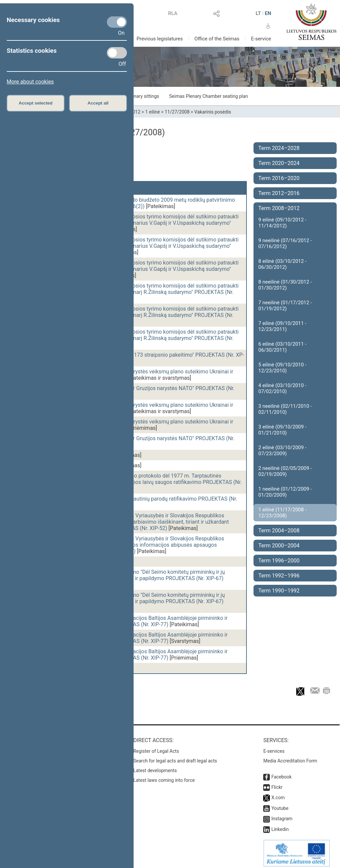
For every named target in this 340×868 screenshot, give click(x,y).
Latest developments (155, 767)
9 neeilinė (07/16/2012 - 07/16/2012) (285, 243)
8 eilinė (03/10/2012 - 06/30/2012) (283, 264)
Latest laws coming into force (164, 777)
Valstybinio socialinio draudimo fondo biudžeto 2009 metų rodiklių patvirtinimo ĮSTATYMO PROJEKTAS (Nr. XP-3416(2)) (142, 203)
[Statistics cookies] (117, 53)
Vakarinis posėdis (213, 112)
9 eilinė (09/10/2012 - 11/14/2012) (283, 223)
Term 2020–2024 (279, 163)
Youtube (280, 805)
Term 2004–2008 (279, 531)
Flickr (277, 784)
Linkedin (280, 826)
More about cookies (30, 82)
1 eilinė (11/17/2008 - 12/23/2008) (283, 513)
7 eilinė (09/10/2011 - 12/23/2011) (283, 326)
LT (258, 13)
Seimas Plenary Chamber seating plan (209, 96)
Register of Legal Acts (156, 748)
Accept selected (36, 103)
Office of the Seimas (217, 39)
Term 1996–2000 (279, 561)
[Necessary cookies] (117, 22)
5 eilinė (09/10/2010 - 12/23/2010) (283, 368)
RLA (173, 13)
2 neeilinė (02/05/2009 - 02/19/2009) (285, 471)
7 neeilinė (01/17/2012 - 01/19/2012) (285, 306)
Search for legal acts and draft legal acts (175, 757)
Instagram (282, 815)
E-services (274, 748)
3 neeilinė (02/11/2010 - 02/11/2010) (285, 409)
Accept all (98, 103)
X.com (278, 794)
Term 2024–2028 (279, 148)
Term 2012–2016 (279, 193)
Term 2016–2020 (279, 178)
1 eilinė (153, 112)
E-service (261, 39)
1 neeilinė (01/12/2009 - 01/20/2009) (285, 492)
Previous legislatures (160, 39)
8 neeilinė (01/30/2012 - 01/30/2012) (285, 285)
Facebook (281, 773)
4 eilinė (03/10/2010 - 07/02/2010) (283, 388)
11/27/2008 (177, 112)
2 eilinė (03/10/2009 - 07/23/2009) (283, 451)
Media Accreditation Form (290, 757)
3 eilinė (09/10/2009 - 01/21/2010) (283, 430)
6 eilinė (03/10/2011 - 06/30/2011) (283, 347)
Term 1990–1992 (279, 591)
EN (268, 13)
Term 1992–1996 (279, 576)
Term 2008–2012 (279, 208)
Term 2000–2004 (279, 546)
